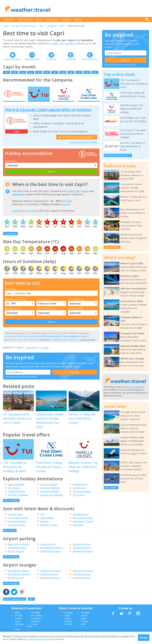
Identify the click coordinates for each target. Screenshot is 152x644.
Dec (95, 72)
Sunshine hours (44, 304)
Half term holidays (18, 500)
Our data (36, 617)
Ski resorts (79, 500)
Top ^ (31, 604)
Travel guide (71, 59)
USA (83, 629)
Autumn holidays (50, 496)
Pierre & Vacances (83, 522)
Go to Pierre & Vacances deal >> (77, 142)
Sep (71, 72)
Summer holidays (50, 493)
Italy (41, 26)
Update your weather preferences (69, 43)
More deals (10, 535)
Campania (51, 26)
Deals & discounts (90, 59)
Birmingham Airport (52, 552)
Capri (62, 26)
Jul (55, 72)
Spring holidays (49, 489)
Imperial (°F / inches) (37, 352)
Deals (39, 19)
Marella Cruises (49, 530)
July (77, 196)
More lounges (11, 588)
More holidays (11, 505)
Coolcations (79, 493)
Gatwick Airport (82, 549)
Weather (10, 19)
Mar (23, 72)
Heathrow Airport (50, 582)
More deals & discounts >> (118, 155)
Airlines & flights (17, 526)
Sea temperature (76, 304)
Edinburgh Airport (51, 556)
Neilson (44, 526)
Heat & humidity (76, 313)
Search (78, 19)
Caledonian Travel (83, 526)
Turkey (84, 626)
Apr (31, 72)
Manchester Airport (19, 549)
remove (66, 206)
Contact (19, 620)
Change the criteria (23, 215)
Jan (7, 72)
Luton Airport (48, 549)
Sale (16, 136)
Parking (68, 626)
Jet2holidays (47, 522)
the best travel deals (130, 387)
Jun (47, 72)
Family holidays (16, 496)
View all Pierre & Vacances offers (83, 147)
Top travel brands (18, 522)
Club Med (78, 530)
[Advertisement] (102, 8)
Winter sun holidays (51, 500)
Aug (63, 72)
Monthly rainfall (13, 313)
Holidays (69, 617)
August (85, 196)
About (18, 617)
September (18, 199)
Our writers (37, 620)
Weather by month (13, 59)
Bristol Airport (16, 556)
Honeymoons (80, 489)
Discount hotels (17, 530)
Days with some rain (46, 313)
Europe (16, 26)
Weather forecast (32, 59)
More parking (11, 561)
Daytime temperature (15, 304)
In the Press (32, 630)
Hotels (68, 623)
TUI (42, 519)
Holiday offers (15, 519)
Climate (68, 629)
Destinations (25, 19)
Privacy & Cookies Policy (39, 639)
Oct (79, 72)
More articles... (112, 247)
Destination (11, 166)
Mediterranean (28, 26)
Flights (68, 620)
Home (6, 26)
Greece (84, 620)
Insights (66, 19)
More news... (111, 488)
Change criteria (10, 238)
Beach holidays (16, 489)
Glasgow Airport (82, 552)
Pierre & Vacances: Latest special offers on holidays (48, 114)
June (71, 196)
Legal (18, 626)
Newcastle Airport (83, 556)
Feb (15, 72)
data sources (88, 344)
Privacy (18, 623)
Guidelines (36, 623)
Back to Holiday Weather (15, 604)
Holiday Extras (81, 519)
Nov (87, 72)
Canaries (85, 617)
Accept (144, 638)
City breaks (14, 493)
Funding (35, 626)
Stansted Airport (17, 552)
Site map (19, 629)
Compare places (82, 496)
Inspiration (52, 19)
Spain (84, 623)
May (39, 72)
